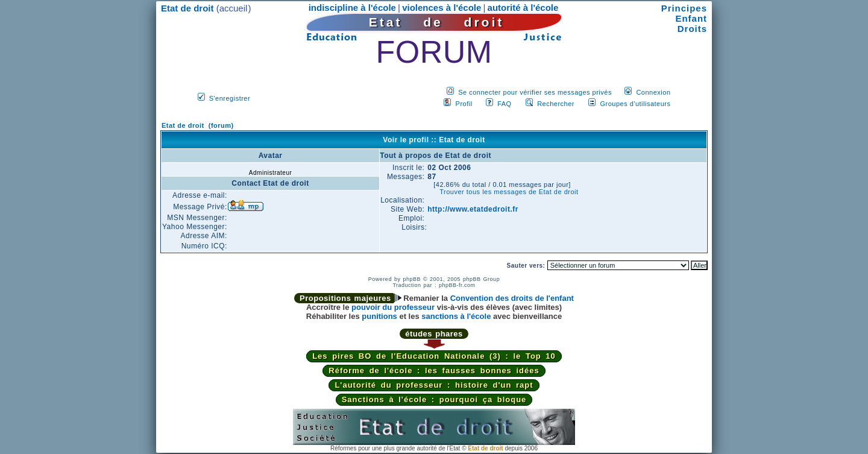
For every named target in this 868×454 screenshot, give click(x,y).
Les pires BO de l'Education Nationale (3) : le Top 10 (434, 356)
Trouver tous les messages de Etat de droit (509, 192)
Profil (464, 104)
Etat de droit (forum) (198, 125)
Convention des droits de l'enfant (512, 298)
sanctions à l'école (456, 316)
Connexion (653, 92)
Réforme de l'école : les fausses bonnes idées (434, 370)
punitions (379, 316)
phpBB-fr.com (457, 285)
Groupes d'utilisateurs (635, 104)
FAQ (505, 104)
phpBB (412, 279)
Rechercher (556, 104)
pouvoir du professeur (393, 307)
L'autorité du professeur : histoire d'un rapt (434, 385)
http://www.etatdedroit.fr (473, 209)
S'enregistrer (230, 98)
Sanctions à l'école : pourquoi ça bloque (434, 399)
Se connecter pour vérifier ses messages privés (535, 92)
